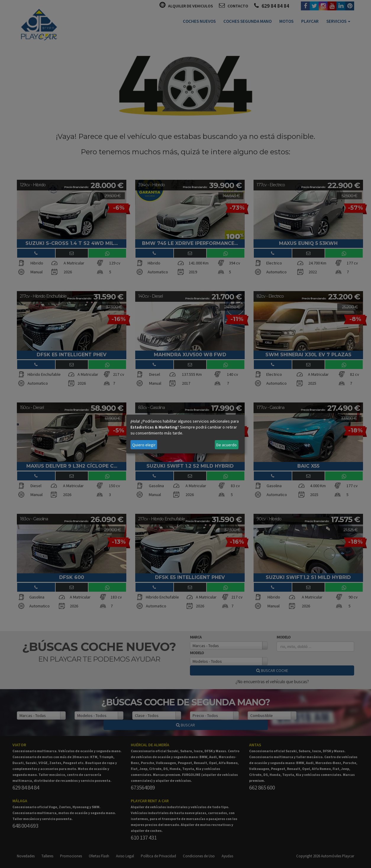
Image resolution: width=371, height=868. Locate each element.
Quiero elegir (144, 445)
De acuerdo (226, 445)
